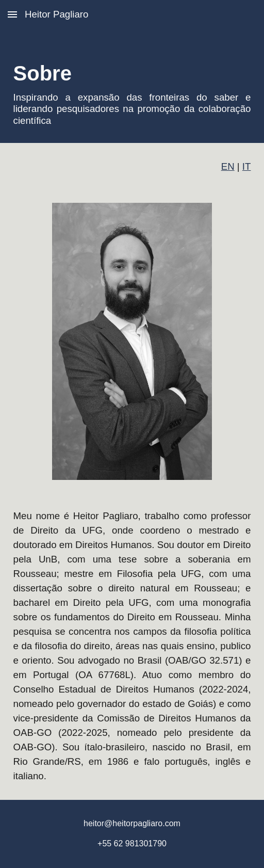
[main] (132, 86)
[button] (12, 14)
